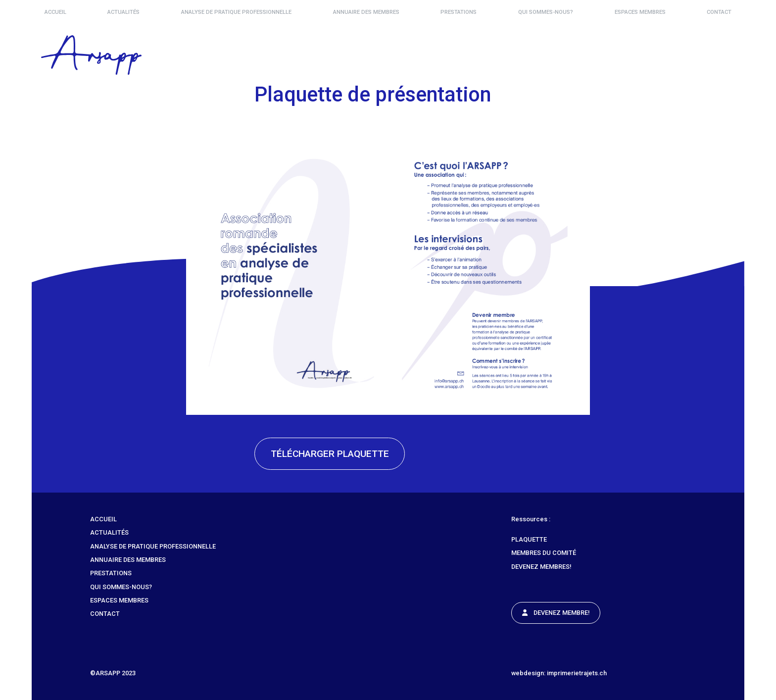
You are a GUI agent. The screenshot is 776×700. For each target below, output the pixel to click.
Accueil (55, 12)
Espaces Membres (640, 12)
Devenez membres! (541, 567)
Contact (719, 12)
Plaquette (529, 539)
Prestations (459, 12)
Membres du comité (544, 553)
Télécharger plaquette (330, 454)
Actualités (123, 12)
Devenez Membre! (556, 613)
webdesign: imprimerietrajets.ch (559, 673)
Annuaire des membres (366, 12)
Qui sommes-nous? (546, 12)
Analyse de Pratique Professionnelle (236, 12)
